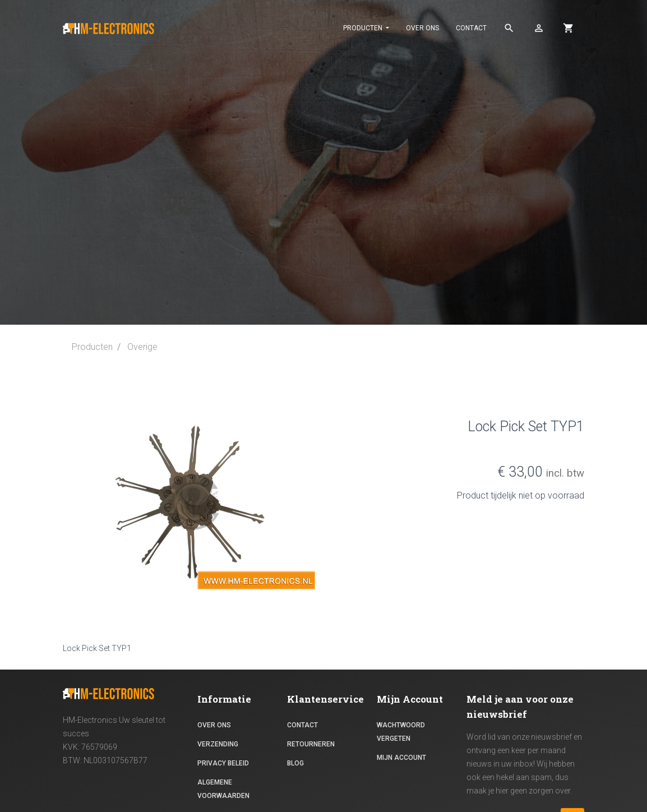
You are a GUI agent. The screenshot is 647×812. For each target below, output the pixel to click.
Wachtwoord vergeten (401, 732)
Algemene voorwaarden (223, 789)
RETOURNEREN (311, 744)
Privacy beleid (223, 763)
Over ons (422, 28)
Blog (295, 763)
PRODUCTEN (364, 28)
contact (471, 28)
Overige (142, 347)
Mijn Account (401, 758)
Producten (92, 347)
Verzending (218, 744)
